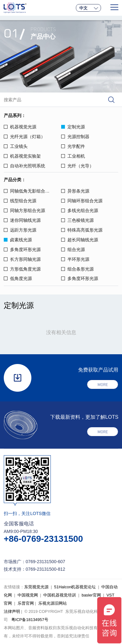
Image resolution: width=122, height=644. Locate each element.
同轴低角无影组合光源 (29, 191)
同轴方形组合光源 (24, 210)
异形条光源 (75, 191)
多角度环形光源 (22, 249)
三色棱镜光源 (77, 220)
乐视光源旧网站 (53, 603)
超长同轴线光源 (80, 240)
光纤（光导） (77, 166)
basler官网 (91, 595)
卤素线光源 (18, 240)
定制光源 (73, 127)
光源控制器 (75, 137)
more (103, 385)
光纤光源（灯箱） (24, 137)
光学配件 (73, 146)
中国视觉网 (28, 595)
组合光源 (73, 249)
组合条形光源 (77, 269)
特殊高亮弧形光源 (82, 230)
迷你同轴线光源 (22, 220)
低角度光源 (18, 278)
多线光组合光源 (80, 210)
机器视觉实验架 (22, 156)
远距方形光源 (20, 230)
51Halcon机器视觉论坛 (75, 587)
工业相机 (73, 156)
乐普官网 (26, 603)
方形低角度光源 (22, 269)
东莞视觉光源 (36, 587)
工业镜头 (16, 146)
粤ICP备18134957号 (30, 620)
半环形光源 (75, 259)
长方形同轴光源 (22, 259)
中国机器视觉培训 (60, 595)
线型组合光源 (20, 201)
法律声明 (12, 611)
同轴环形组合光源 (82, 201)
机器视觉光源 (20, 127)
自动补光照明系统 (24, 166)
